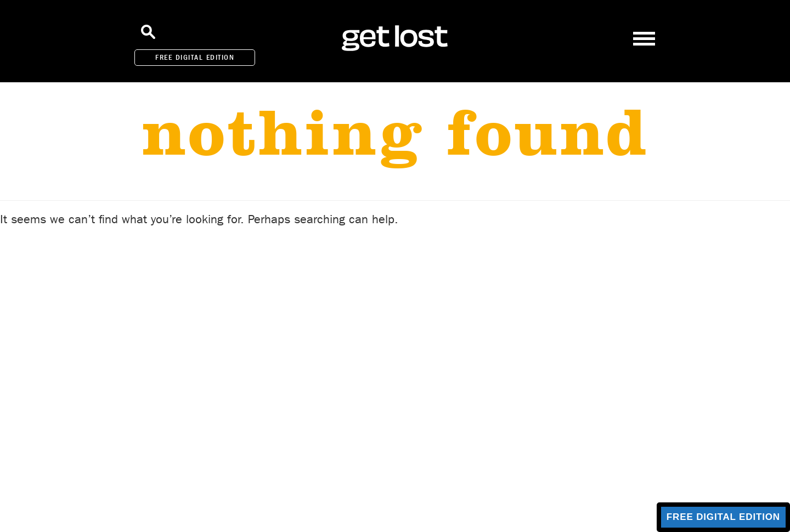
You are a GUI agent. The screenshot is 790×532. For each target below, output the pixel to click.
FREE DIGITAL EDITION (195, 57)
